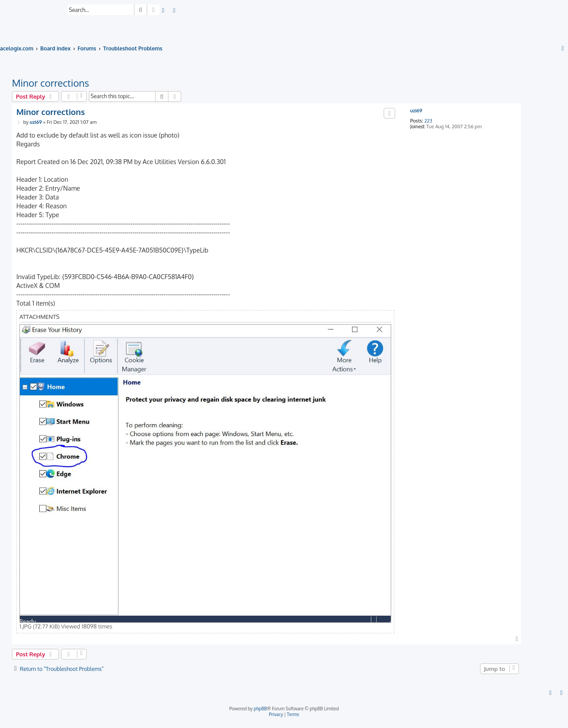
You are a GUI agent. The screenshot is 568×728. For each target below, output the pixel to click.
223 (428, 121)
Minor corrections (51, 83)
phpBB (260, 709)
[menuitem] (164, 11)
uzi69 (416, 111)
